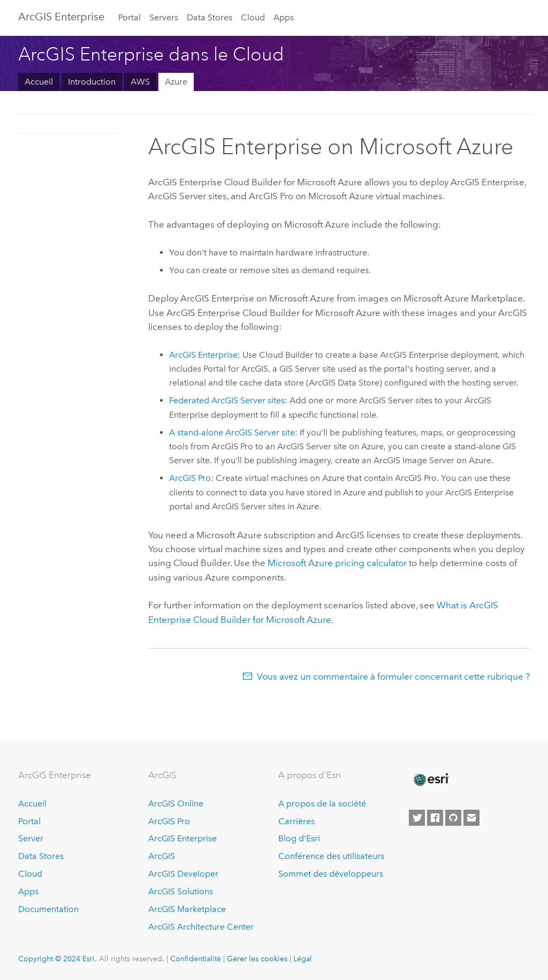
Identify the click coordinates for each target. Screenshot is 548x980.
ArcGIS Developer (183, 874)
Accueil (39, 82)
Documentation (48, 909)
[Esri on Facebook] (435, 818)
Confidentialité (196, 959)
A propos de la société (322, 804)
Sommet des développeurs (331, 874)
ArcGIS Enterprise (61, 17)
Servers (164, 17)
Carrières (296, 821)
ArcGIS (162, 856)
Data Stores (210, 17)
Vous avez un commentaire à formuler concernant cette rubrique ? (393, 676)
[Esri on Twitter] (417, 818)
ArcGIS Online (176, 804)
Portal (130, 17)
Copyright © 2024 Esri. (58, 959)
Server (31, 838)
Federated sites (227, 400)
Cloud (253, 17)
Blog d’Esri (299, 838)
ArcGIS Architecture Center (201, 927)
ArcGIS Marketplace (187, 909)
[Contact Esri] (471, 818)
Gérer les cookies (257, 959)
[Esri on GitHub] (453, 818)
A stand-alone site (232, 432)
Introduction (92, 82)
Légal (303, 959)
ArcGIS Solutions (181, 891)
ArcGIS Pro (169, 821)
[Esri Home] (431, 780)
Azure (176, 82)
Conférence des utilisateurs (331, 856)
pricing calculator (337, 563)
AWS (140, 82)
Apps (284, 17)
